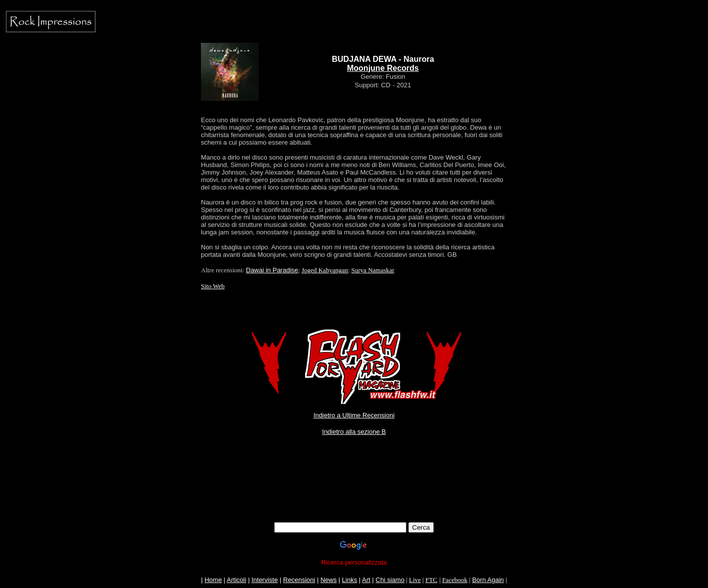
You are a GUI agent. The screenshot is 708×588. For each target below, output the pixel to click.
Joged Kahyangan (325, 270)
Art (366, 580)
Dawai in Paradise (272, 270)
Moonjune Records (383, 68)
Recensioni (299, 580)
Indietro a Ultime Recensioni (354, 415)
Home (213, 580)
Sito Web (213, 286)
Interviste (265, 580)
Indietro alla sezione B (354, 432)
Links (350, 580)
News (329, 580)
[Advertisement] (354, 500)
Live (415, 580)
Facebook (455, 580)
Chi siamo (390, 580)
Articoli (237, 580)
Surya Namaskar (373, 270)
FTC (431, 580)
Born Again (488, 580)
